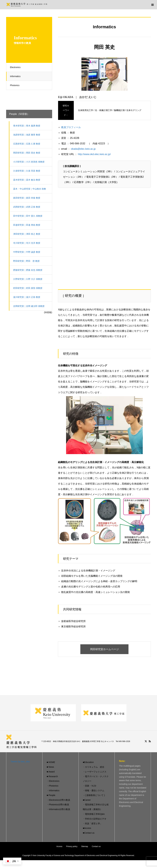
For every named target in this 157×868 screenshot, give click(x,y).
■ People (51, 795)
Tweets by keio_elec (20, 762)
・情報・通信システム (94, 791)
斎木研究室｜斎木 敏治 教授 (28, 180)
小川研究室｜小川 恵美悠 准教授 (30, 162)
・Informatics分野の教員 (58, 809)
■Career (87, 800)
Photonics (16, 85)
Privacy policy (72, 847)
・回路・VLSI (89, 786)
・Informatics (53, 791)
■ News (50, 767)
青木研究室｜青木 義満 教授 (28, 126)
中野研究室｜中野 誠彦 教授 (28, 252)
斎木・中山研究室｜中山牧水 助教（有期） (31, 191)
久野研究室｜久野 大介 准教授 (29, 279)
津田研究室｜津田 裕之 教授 (28, 234)
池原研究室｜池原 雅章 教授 (28, 135)
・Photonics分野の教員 (58, 805)
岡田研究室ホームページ (104, 649)
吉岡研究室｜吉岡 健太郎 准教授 (30, 306)
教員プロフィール (71, 127)
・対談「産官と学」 (92, 824)
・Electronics (53, 781)
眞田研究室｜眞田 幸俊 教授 (28, 198)
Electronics (16, 67)
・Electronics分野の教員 (58, 800)
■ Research (52, 777)
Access (59, 847)
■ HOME (51, 762)
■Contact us (89, 833)
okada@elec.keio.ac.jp (83, 149)
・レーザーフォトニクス (95, 772)
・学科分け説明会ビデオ (95, 819)
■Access (87, 828)
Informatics (16, 76)
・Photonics (53, 786)
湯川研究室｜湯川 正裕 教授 (28, 297)
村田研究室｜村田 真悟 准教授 (29, 288)
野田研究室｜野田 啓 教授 (27, 261)
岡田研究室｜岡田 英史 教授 (28, 153)
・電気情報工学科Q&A (94, 814)
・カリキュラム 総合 (94, 767)
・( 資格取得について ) (94, 795)
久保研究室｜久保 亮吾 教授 (28, 171)
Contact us (96, 847)
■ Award (51, 772)
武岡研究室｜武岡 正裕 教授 (28, 207)
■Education (88, 762)
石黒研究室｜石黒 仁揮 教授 (28, 144)
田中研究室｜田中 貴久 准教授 (29, 216)
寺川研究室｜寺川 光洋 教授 (28, 243)
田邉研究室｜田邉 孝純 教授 (28, 225)
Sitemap (85, 847)
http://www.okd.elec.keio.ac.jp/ (94, 154)
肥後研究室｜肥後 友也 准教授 (29, 270)
